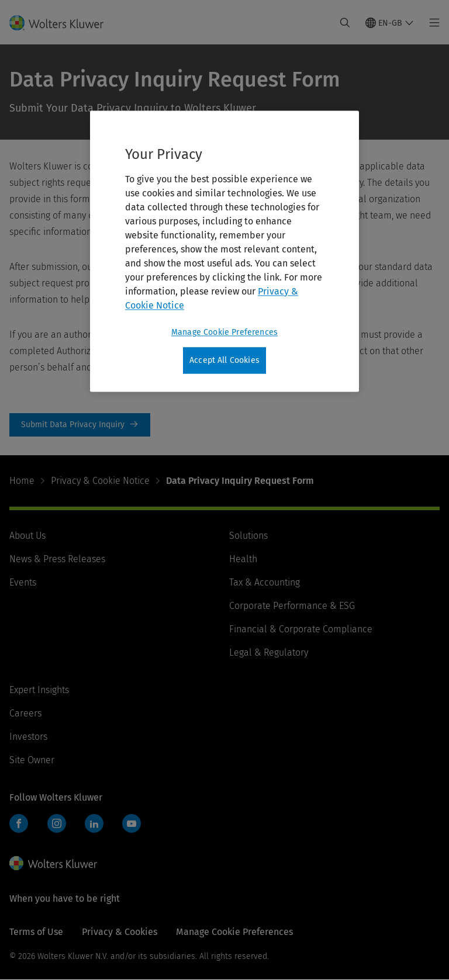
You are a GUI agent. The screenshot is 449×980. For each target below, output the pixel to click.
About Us (27, 536)
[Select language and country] (390, 23)
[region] (224, 251)
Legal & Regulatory (269, 652)
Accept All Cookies (224, 360)
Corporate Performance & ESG (292, 606)
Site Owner (32, 760)
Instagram (57, 823)
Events (23, 582)
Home (22, 481)
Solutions (248, 536)
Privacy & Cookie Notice (100, 481)
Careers (25, 713)
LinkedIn (94, 823)
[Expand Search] (345, 23)
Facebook (19, 823)
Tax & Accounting (265, 582)
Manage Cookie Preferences (234, 932)
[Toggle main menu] (431, 23)
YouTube (132, 823)
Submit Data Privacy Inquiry (80, 425)
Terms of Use (36, 932)
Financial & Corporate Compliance (301, 629)
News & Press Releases (57, 559)
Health (243, 559)
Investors (28, 737)
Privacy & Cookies (120, 932)
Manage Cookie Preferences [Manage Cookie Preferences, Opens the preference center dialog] (224, 332)
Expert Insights (39, 690)
